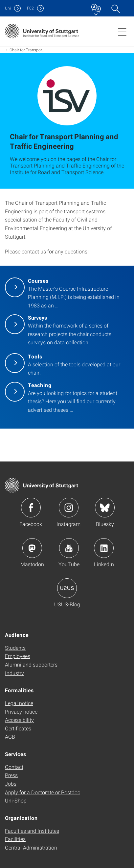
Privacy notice (21, 711)
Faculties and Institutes (32, 831)
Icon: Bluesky (105, 508)
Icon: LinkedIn (104, 548)
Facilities (15, 839)
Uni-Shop (16, 800)
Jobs (11, 784)
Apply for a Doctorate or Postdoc (43, 792)
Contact (14, 767)
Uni (8, 8)
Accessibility (19, 720)
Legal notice (19, 703)
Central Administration (31, 847)
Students (15, 648)
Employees (18, 656)
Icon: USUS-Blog (67, 588)
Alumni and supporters (31, 664)
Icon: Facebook (31, 508)
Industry (14, 673)
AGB (10, 736)
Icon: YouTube (69, 548)
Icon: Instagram (69, 508)
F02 (30, 8)
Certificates (18, 728)
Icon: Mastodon (32, 548)
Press (11, 775)
